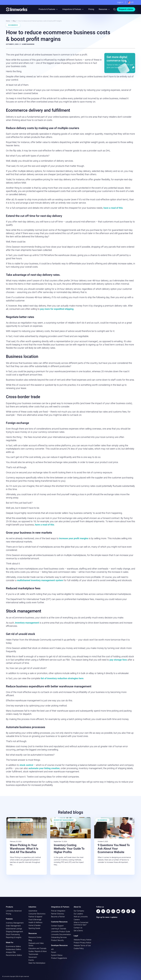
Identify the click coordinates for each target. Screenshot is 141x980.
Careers (77, 920)
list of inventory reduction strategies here (62, 678)
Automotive (33, 911)
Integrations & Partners (73, 9)
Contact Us (78, 928)
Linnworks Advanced (14, 911)
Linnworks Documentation (61, 934)
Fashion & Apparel (35, 917)
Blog (14, 21)
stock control (27, 765)
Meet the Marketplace (37, 963)
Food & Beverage (35, 920)
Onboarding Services (59, 937)
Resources (104, 9)
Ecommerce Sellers (13, 946)
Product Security (57, 940)
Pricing (91, 9)
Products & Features (48, 9)
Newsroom (33, 957)
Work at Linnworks (81, 917)
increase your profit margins (74, 538)
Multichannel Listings (14, 929)
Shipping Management (14, 932)
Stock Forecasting (13, 934)
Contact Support (57, 926)
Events (31, 960)
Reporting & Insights (14, 937)
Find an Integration (58, 911)
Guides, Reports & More (38, 951)
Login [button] (119, 2)
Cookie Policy (79, 948)
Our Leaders (78, 914)
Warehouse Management (20, 820)
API (52, 949)
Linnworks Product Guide (61, 932)
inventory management (27, 623)
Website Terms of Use (82, 946)
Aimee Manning (28, 44)
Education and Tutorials (37, 948)
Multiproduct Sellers (14, 949)
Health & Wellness (35, 922)
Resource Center (35, 937)
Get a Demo (78, 931)
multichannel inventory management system (40, 580)
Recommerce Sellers (14, 955)
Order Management (13, 926)
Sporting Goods (34, 928)
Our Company (79, 911)
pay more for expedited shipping (57, 309)
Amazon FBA (11, 952)
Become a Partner (58, 917)
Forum (54, 952)
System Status (57, 955)
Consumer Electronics (37, 914)
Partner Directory (58, 914)
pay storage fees (118, 660)
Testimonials (33, 954)
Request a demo (126, 9)
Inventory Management (64, 820)
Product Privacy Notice (82, 943)
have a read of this (113, 208)
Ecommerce (13, 25)
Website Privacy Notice (82, 940)
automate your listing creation (44, 768)
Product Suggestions (59, 958)
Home (8, 21)
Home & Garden (35, 925)
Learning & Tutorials (59, 929)
